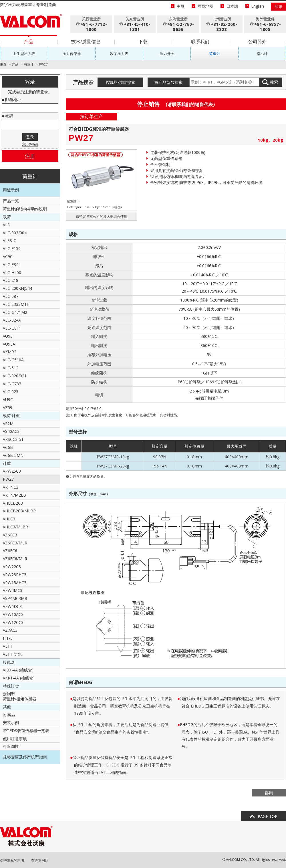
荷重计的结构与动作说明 (25, 209)
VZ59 (8, 408)
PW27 (8, 479)
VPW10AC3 (13, 614)
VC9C (8, 256)
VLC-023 (11, 392)
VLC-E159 (12, 248)
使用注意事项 (15, 739)
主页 (180, 6)
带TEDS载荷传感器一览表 (26, 731)
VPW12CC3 (13, 622)
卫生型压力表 (24, 53)
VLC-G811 (12, 328)
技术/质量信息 (86, 41)
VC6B (8, 447)
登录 (279, 6)
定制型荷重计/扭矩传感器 (20, 696)
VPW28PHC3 (15, 575)
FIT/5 (8, 638)
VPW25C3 (12, 471)
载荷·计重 (11, 416)
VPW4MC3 (13, 590)
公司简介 (257, 41)
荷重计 (215, 53)
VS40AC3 (11, 431)
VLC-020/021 (15, 376)
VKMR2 (10, 352)
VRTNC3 (11, 487)
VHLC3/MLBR (15, 527)
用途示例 (11, 190)
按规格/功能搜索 (121, 82)
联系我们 (200, 41)
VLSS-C (9, 240)
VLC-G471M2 (15, 312)
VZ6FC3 (10, 535)
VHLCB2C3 (13, 503)
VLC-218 (11, 280)
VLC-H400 (12, 273)
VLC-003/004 (15, 233)
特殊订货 (11, 686)
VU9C (8, 400)
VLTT (8, 646)
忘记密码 (30, 144)
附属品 (9, 715)
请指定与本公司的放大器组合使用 (102, 216)
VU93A (9, 344)
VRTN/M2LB (14, 495)
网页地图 (205, 6)
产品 (29, 41)
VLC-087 (11, 296)
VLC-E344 (12, 264)
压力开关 (167, 53)
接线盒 (9, 662)
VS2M (8, 424)
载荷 (7, 217)
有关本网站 (40, 861)
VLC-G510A (13, 360)
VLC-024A (12, 320)
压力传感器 (72, 53)
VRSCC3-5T (13, 439)
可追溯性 (11, 746)
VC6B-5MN (13, 455)
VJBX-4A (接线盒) (18, 670)
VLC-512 (11, 368)
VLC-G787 (12, 384)
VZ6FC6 (10, 551)
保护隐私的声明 (12, 861)
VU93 (8, 336)
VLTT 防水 (12, 654)
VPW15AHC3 (15, 583)
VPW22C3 (12, 567)
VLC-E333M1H (16, 304)
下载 (143, 41)
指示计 (262, 53)
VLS (6, 225)
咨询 (269, 793)
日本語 (232, 6)
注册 (30, 156)
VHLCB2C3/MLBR (19, 511)
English (258, 6)
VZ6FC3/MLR (15, 543)
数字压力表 (119, 53)
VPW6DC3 (12, 606)
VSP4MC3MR (15, 598)
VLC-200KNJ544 (17, 288)
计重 (7, 463)
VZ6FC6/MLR (15, 559)
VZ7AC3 (10, 630)
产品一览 (11, 201)
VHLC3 (9, 519)
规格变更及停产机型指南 (25, 757)
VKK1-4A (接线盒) (19, 678)
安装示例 (11, 723)
